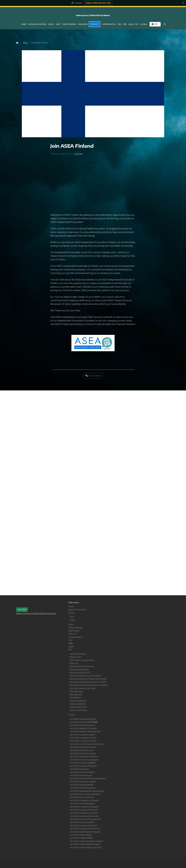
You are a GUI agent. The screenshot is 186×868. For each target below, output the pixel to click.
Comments (93, 376)
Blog (26, 43)
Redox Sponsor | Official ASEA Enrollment (36, 613)
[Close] (183, 3)
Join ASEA (78, 154)
